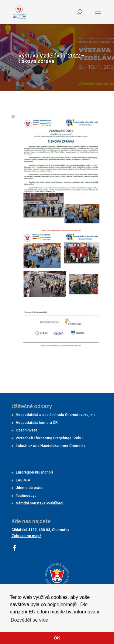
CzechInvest (26, 430)
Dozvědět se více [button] (29, 620)
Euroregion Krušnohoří (34, 472)
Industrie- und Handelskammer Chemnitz (51, 446)
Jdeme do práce (30, 488)
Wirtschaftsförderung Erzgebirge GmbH (49, 438)
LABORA (23, 480)
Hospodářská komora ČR (37, 423)
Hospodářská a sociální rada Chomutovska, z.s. (56, 415)
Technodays (26, 496)
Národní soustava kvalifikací (40, 503)
